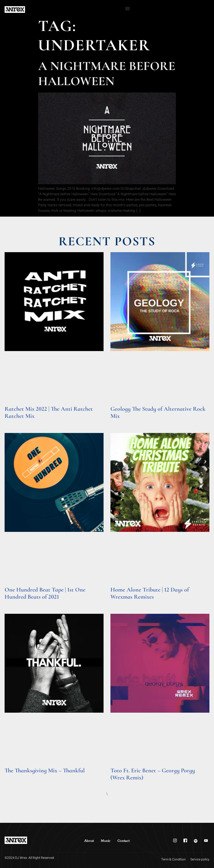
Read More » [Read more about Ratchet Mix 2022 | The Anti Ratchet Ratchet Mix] (13, 422)
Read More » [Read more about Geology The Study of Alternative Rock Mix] (119, 422)
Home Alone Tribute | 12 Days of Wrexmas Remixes (150, 593)
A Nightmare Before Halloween (107, 74)
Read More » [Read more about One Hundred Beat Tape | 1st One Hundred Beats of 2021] (13, 603)
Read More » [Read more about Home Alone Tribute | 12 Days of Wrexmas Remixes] (119, 603)
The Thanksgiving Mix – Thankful (45, 770)
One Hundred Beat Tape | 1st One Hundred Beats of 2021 (45, 593)
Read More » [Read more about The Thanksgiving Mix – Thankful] (13, 777)
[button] (128, 8)
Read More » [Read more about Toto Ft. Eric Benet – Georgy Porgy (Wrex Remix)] (119, 784)
